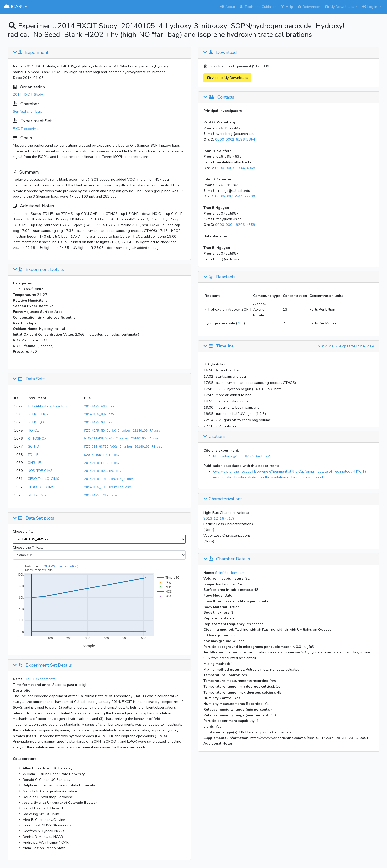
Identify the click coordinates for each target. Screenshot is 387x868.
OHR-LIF (34, 463)
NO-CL (33, 430)
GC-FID (33, 446)
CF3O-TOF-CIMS (41, 487)
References (309, 7)
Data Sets (29, 379)
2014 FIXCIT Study (28, 94)
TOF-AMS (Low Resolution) (50, 406)
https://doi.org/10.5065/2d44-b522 (242, 456)
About (228, 7)
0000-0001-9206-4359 (235, 225)
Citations (214, 437)
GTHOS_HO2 (38, 414)
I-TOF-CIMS (37, 495)
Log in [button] (370, 7)
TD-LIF (33, 455)
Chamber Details (227, 559)
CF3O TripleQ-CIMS (43, 479)
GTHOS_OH (37, 422)
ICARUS (16, 7)
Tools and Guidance (258, 7)
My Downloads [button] (340, 7)
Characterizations (223, 499)
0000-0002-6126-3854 (235, 139)
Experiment (31, 53)
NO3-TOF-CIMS (40, 471)
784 (241, 323)
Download (220, 53)
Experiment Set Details (42, 665)
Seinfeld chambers (28, 111)
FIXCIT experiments (28, 129)
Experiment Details (38, 270)
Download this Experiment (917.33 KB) (237, 66)
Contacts (219, 97)
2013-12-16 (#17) (219, 518)
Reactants (219, 277)
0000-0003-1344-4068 (235, 168)
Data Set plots (33, 518)
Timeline (219, 346)
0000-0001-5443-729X (235, 196)
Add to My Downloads (227, 78)
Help (287, 7)
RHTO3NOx (37, 438)
